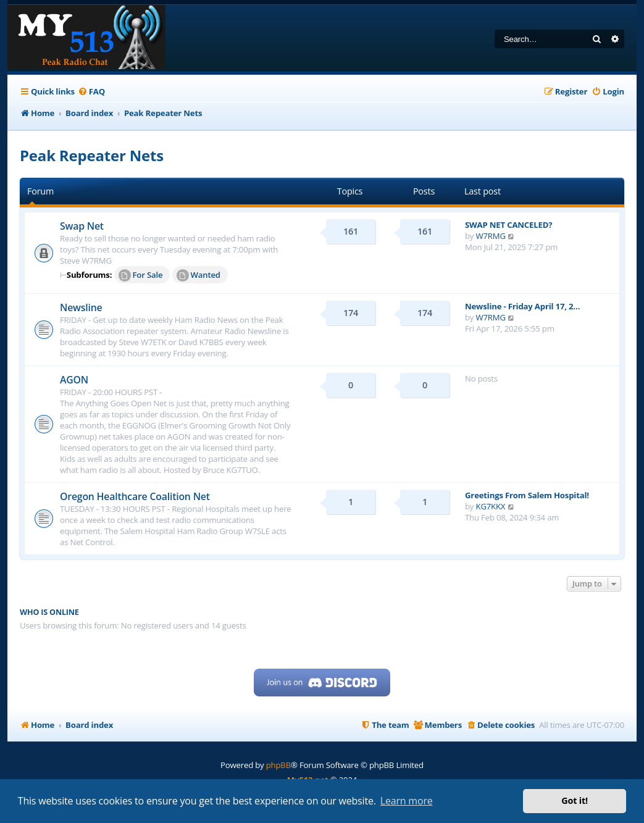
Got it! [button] (575, 800)
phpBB (278, 765)
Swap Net (82, 226)
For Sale (141, 275)
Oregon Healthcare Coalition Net (135, 496)
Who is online (49, 612)
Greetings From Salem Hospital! (527, 495)
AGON (74, 380)
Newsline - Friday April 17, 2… (522, 306)
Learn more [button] (407, 801)
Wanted (199, 275)
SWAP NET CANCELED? (508, 225)
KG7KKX (491, 506)
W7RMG (491, 236)
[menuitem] (91, 92)
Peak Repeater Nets (92, 155)
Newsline (81, 307)
